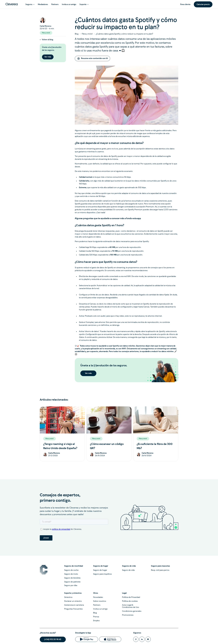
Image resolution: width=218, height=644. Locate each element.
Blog (77, 34)
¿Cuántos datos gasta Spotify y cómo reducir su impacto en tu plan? (124, 34)
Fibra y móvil (87, 34)
